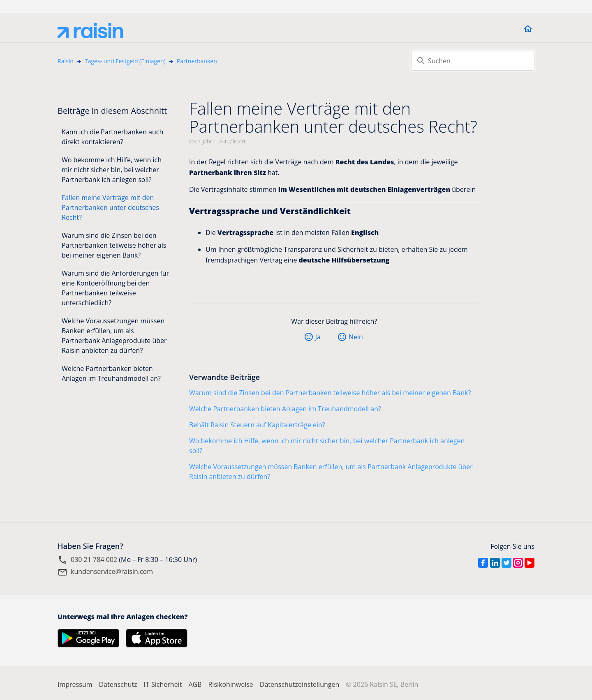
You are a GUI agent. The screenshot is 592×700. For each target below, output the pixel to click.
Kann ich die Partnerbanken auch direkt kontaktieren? (112, 137)
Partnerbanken (197, 61)
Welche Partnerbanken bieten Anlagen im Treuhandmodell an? (111, 373)
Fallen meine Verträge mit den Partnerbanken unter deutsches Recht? (110, 207)
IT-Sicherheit (163, 684)
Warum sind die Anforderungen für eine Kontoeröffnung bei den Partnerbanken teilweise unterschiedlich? (115, 288)
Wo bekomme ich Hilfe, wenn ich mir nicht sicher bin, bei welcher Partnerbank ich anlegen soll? (112, 170)
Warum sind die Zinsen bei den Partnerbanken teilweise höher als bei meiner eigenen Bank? (114, 245)
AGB (195, 684)
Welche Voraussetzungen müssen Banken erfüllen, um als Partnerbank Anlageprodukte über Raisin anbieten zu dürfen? (114, 336)
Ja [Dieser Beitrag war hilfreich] (318, 337)
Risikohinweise (230, 684)
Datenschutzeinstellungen (299, 684)
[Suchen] (473, 61)
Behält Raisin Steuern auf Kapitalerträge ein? (257, 425)
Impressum (75, 684)
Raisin (66, 61)
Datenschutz (118, 684)
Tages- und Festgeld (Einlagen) (125, 61)
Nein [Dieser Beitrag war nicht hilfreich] (356, 337)
